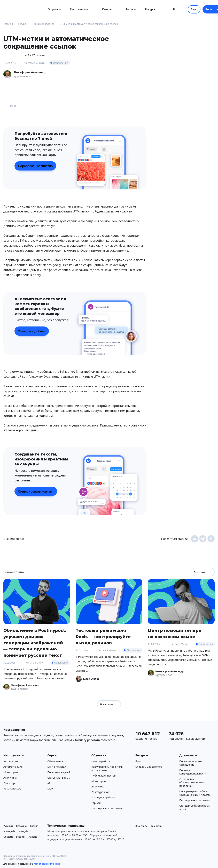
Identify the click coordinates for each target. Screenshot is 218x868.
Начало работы (101, 761)
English (34, 826)
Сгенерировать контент (36, 491)
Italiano (33, 837)
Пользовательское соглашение (191, 763)
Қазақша (21, 826)
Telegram (156, 826)
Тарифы (131, 9)
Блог (138, 761)
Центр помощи (57, 767)
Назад (10, 106)
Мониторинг (11, 772)
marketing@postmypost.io (47, 864)
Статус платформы (59, 778)
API (49, 783)
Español (21, 837)
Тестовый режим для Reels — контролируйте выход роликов (103, 637)
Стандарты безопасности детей (195, 807)
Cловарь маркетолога (149, 767)
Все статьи (203, 572)
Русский (8, 826)
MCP (50, 788)
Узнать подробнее (32, 331)
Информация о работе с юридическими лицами (195, 793)
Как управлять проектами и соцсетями (107, 768)
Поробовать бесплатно (35, 166)
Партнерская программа (107, 808)
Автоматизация (13, 767)
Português (9, 831)
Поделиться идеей (59, 772)
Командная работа (103, 797)
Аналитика (10, 778)
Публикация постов (103, 775)
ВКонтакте (142, 826)
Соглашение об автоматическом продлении (192, 782)
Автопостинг (11, 761)
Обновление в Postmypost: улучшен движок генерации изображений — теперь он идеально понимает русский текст (35, 643)
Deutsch (8, 837)
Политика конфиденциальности (193, 772)
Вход (194, 9)
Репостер (9, 783)
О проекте (55, 9)
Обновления (61, 63)
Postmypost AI (12, 788)
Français (23, 831)
